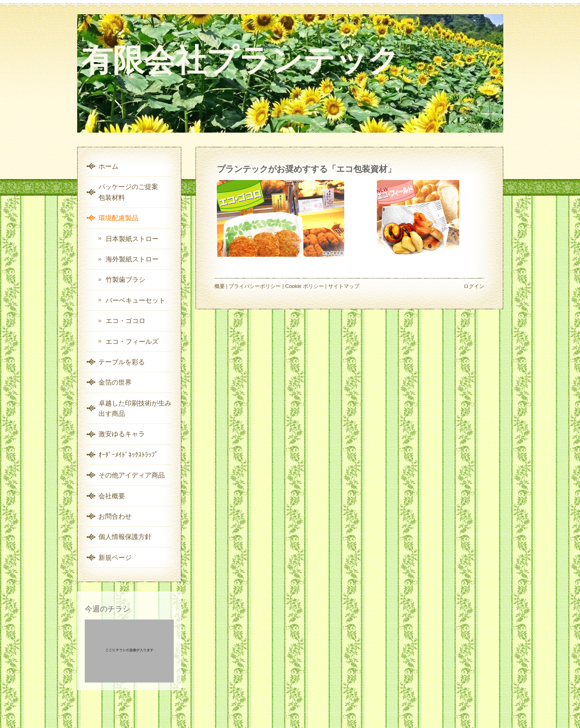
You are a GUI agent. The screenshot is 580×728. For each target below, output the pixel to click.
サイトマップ (344, 286)
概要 (220, 286)
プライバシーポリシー (255, 286)
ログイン (474, 286)
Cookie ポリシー (304, 286)
